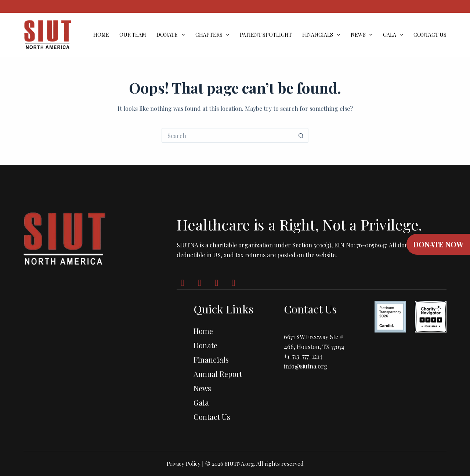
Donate (172, 35)
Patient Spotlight (266, 35)
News (363, 35)
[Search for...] (228, 135)
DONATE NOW (438, 244)
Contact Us (430, 35)
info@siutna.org (306, 366)
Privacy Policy (184, 464)
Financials (323, 35)
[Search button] (301, 135)
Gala (395, 35)
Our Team (133, 35)
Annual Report (218, 374)
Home (101, 35)
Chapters (214, 35)
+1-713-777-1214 (303, 356)
